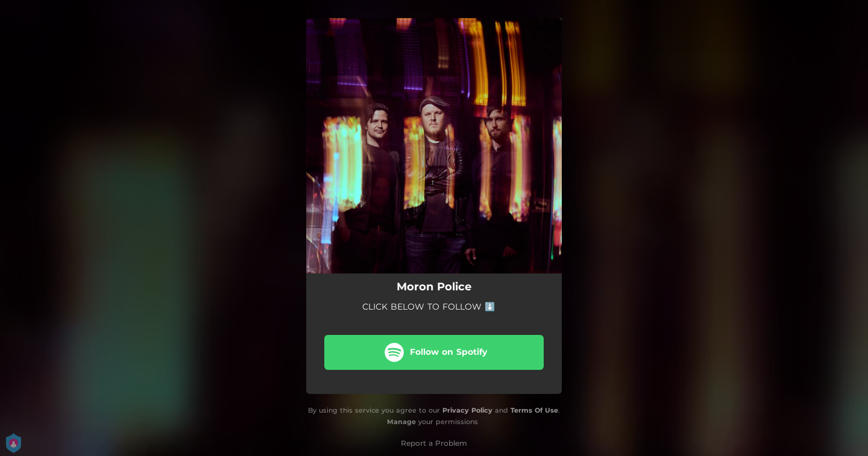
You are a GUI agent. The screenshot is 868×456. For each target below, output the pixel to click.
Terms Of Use (534, 410)
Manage (401, 422)
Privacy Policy (467, 410)
